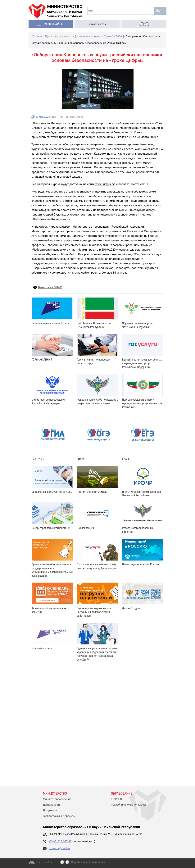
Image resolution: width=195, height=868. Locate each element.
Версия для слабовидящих (88, 862)
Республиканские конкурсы (128, 805)
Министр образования (57, 799)
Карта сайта (44, 862)
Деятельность (52, 805)
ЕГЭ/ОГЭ (116, 799)
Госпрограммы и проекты (59, 816)
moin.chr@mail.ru (59, 848)
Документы (50, 811)
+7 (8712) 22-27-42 (60, 842)
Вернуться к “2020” (50, 287)
